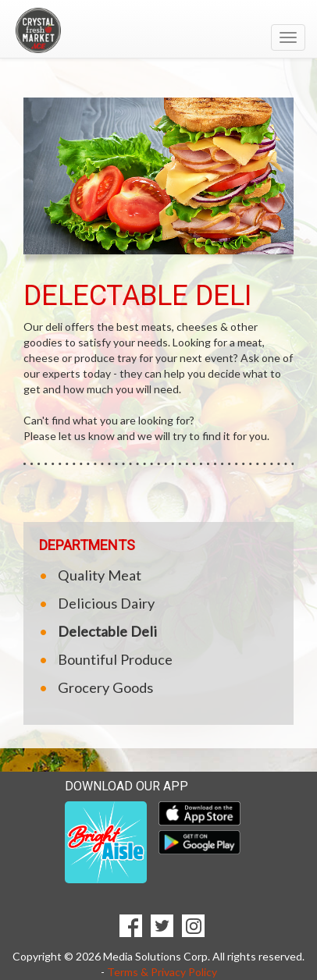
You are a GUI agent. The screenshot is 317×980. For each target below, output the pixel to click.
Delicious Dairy (106, 603)
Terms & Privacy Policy (162, 972)
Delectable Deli (107, 631)
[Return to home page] (158, 30)
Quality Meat (100, 575)
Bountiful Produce (115, 659)
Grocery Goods (105, 687)
